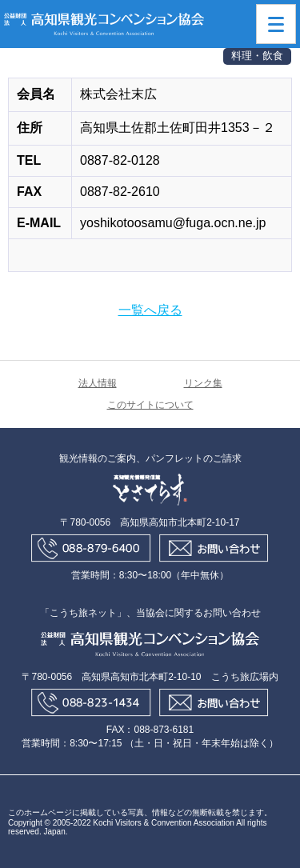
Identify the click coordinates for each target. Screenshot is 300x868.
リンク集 (203, 383)
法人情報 (98, 383)
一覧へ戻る (150, 310)
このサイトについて (150, 405)
